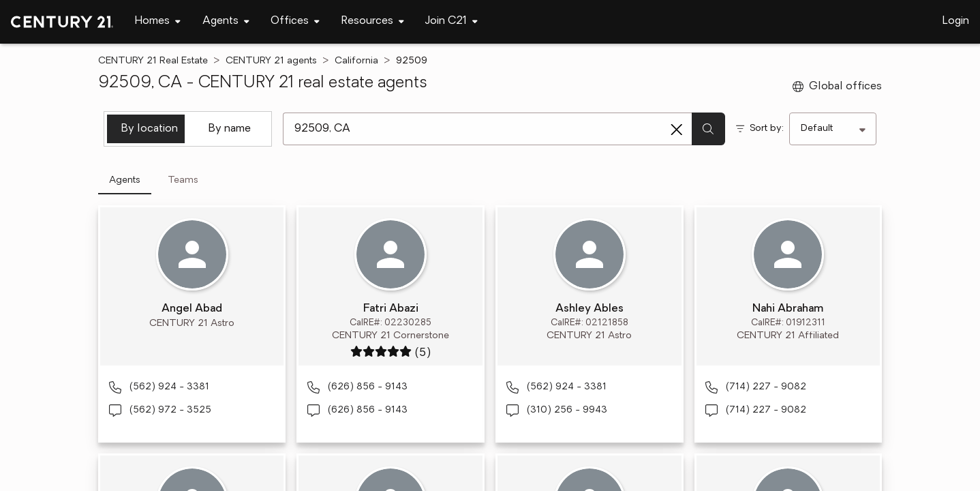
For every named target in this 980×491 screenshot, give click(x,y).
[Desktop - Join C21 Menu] (451, 21)
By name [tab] (230, 129)
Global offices (837, 87)
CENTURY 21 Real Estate (153, 61)
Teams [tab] (183, 180)
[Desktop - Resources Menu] (373, 21)
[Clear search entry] (677, 130)
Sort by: (767, 129)
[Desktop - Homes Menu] (158, 21)
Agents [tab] (125, 180)
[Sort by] (833, 129)
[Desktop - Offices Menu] (295, 21)
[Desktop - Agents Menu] (226, 21)
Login (956, 21)
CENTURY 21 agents (271, 61)
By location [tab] (150, 129)
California (356, 61)
